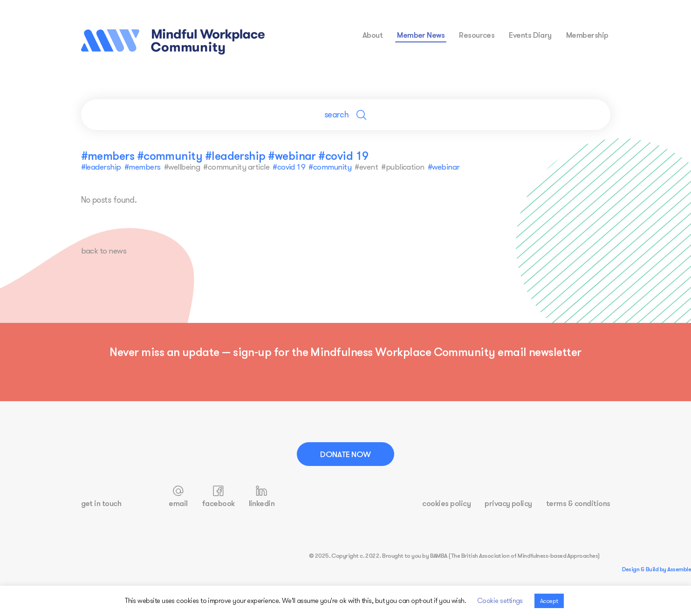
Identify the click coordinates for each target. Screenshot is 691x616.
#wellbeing (182, 167)
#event (366, 167)
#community (329, 167)
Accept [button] (549, 601)
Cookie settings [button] (500, 600)
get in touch (101, 503)
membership (587, 35)
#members (143, 167)
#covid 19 (288, 167)
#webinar (443, 167)
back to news (105, 251)
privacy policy (509, 503)
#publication (402, 167)
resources (477, 35)
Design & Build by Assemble (657, 569)
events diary (530, 35)
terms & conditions (578, 503)
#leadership (101, 167)
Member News (421, 35)
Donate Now (345, 454)
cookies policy (447, 503)
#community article (236, 167)
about (373, 35)
